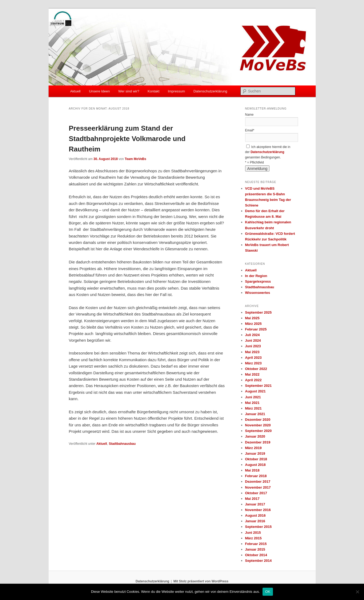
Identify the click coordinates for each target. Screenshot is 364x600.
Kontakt (154, 91)
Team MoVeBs (135, 159)
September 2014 (259, 561)
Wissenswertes (258, 293)
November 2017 (258, 487)
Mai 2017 (252, 499)
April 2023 (253, 358)
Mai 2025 (252, 318)
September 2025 (259, 312)
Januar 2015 (255, 549)
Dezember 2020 (258, 420)
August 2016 (255, 515)
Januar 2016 (255, 521)
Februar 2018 (256, 476)
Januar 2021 (255, 414)
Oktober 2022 (256, 369)
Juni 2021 (253, 397)
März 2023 (253, 363)
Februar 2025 (256, 329)
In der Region (256, 276)
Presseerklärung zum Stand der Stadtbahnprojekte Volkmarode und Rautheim (127, 139)
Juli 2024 (253, 335)
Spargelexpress (258, 281)
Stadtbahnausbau (122, 444)
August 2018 (255, 465)
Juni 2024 (253, 340)
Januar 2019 (255, 453)
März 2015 (253, 538)
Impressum (176, 91)
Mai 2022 (252, 374)
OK (268, 592)
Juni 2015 (253, 533)
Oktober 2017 (256, 493)
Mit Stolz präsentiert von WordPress (201, 581)
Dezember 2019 (258, 442)
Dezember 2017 (258, 482)
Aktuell (75, 91)
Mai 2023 (252, 352)
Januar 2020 (255, 436)
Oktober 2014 (256, 555)
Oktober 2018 (256, 459)
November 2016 (258, 510)
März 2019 (253, 448)
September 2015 (259, 527)
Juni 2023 (253, 346)
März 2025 (253, 324)
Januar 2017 (255, 504)
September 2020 (259, 431)
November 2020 (258, 425)
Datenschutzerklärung (210, 91)
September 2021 (259, 386)
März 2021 (253, 408)
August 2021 (255, 391)
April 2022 (253, 380)
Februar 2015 (256, 544)
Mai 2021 (252, 403)
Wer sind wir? (129, 91)
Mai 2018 (252, 470)
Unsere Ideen (99, 91)
